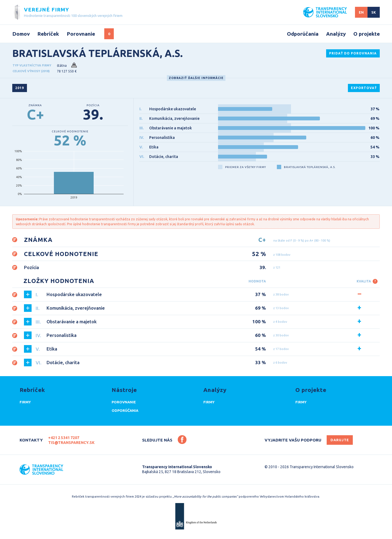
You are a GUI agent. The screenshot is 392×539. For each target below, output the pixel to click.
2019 (20, 88)
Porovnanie (81, 34)
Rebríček (48, 34)
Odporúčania (303, 34)
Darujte (340, 440)
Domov (21, 34)
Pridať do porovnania (353, 53)
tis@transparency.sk (71, 443)
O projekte (367, 34)
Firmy (25, 402)
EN (361, 12)
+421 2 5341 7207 (64, 438)
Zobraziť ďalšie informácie (196, 78)
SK (374, 12)
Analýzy (336, 34)
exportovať (364, 88)
